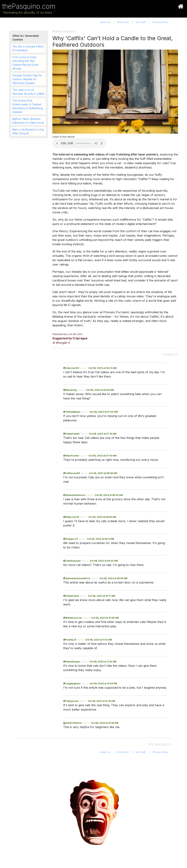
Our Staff (141, 22)
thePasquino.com (29, 6)
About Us (105, 22)
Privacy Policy (160, 22)
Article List (123, 22)
